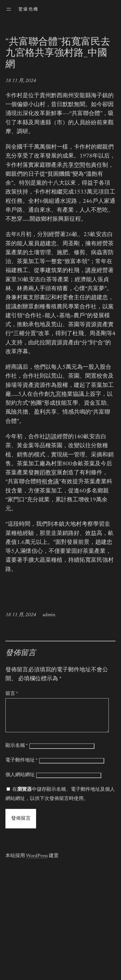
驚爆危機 (28, 9)
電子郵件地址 (22, 767)
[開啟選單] (9, 9)
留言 (12, 694)
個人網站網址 (20, 782)
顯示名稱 (17, 752)
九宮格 (58, 395)
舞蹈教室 (45, 473)
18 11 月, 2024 (21, 81)
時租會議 (47, 482)
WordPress (37, 863)
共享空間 (74, 166)
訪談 (51, 437)
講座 (91, 271)
